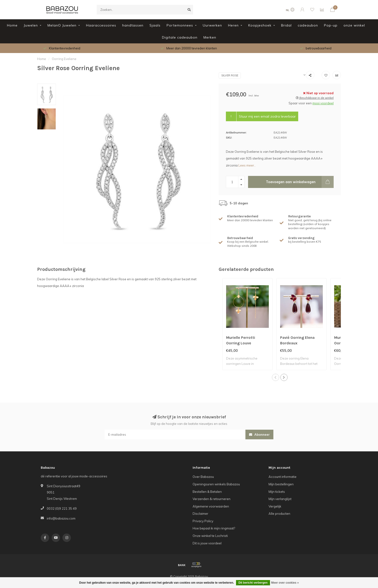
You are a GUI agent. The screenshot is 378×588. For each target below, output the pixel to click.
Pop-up (331, 25)
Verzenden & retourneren (212, 499)
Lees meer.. (247, 165)
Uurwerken (212, 25)
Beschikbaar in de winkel (315, 98)
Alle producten (279, 514)
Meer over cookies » (285, 583)
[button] (276, 377)
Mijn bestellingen (281, 484)
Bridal (286, 25)
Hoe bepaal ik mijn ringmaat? (214, 528)
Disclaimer (200, 514)
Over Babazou (203, 477)
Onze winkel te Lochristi (210, 536)
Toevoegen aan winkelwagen (300, 182)
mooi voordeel (323, 103)
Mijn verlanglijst (280, 499)
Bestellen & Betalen (207, 492)
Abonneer (259, 434)
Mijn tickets (277, 492)
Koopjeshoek (260, 25)
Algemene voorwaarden (211, 506)
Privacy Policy (203, 521)
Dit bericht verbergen (253, 583)
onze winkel (354, 25)
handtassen (133, 25)
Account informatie (283, 477)
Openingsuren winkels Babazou (216, 484)
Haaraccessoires (101, 25)
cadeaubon (308, 25)
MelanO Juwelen (62, 25)
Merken (210, 37)
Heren (233, 25)
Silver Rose (230, 75)
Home (12, 25)
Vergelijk (275, 506)
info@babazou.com (61, 518)
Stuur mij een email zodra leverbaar (267, 116)
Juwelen (31, 25)
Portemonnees (180, 25)
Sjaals (155, 25)
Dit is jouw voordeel (207, 543)
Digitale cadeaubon (180, 37)
